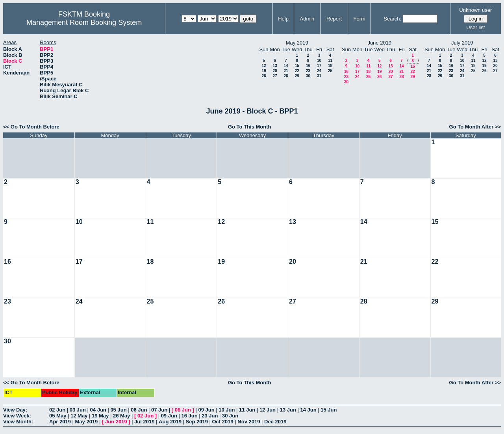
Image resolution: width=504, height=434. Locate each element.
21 (286, 71)
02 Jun (57, 410)
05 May (58, 416)
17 (319, 66)
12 (264, 66)
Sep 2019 (197, 422)
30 (308, 76)
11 (330, 61)
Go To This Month (250, 127)
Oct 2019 (222, 422)
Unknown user (475, 10)
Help (283, 19)
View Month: (18, 422)
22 (297, 71)
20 (275, 71)
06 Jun (139, 410)
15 (297, 66)
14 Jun (308, 410)
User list (475, 27)
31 (319, 76)
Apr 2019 (60, 422)
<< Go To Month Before (31, 127)
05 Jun (118, 410)
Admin (307, 19)
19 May (100, 416)
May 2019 (87, 422)
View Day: (15, 410)
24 (319, 71)
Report (334, 19)
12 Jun (268, 410)
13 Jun (288, 410)
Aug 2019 (170, 422)
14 (286, 66)
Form (359, 19)
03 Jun (78, 410)
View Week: (17, 416)
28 (286, 76)
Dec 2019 (275, 422)
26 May (121, 416)
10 (319, 61)
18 (330, 66)
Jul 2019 (144, 422)
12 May (79, 416)
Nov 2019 (249, 422)
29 (297, 76)
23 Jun (210, 416)
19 (264, 71)
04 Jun (98, 410)
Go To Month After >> (475, 127)
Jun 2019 (116, 422)
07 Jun (159, 410)
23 (308, 71)
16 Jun (189, 416)
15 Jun (329, 410)
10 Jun (227, 410)
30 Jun (230, 416)
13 (275, 66)
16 (308, 66)
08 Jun (183, 410)
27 (275, 76)
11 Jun (247, 410)
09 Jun (206, 410)
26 (264, 76)
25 (330, 71)
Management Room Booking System (84, 22)
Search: (392, 19)
